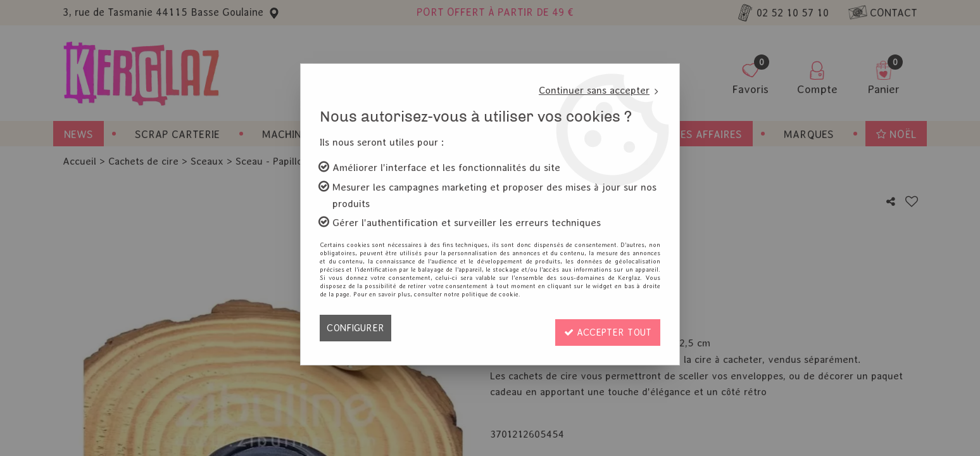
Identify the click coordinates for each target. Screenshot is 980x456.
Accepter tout (605, 328)
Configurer (357, 328)
